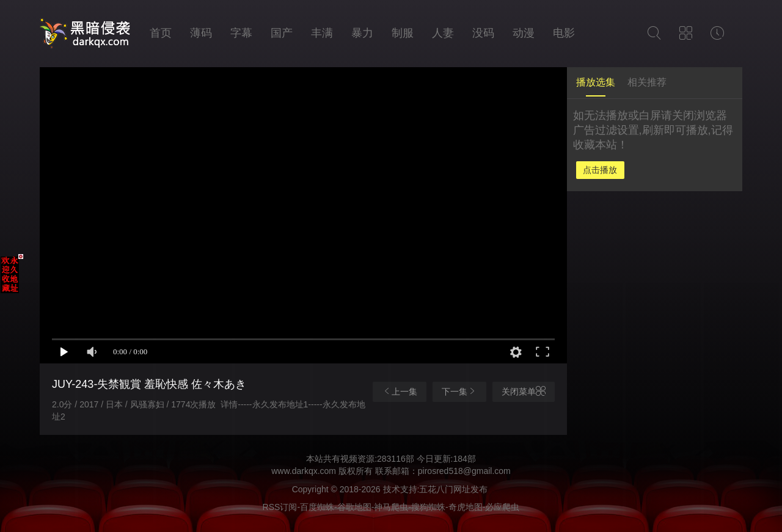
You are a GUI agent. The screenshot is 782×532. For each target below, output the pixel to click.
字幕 (241, 33)
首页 (161, 33)
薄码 (201, 33)
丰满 (322, 33)
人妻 (443, 33)
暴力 (362, 33)
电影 (564, 33)
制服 (403, 33)
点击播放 (600, 170)
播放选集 (596, 82)
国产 (282, 33)
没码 (483, 33)
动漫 (524, 33)
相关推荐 (647, 82)
